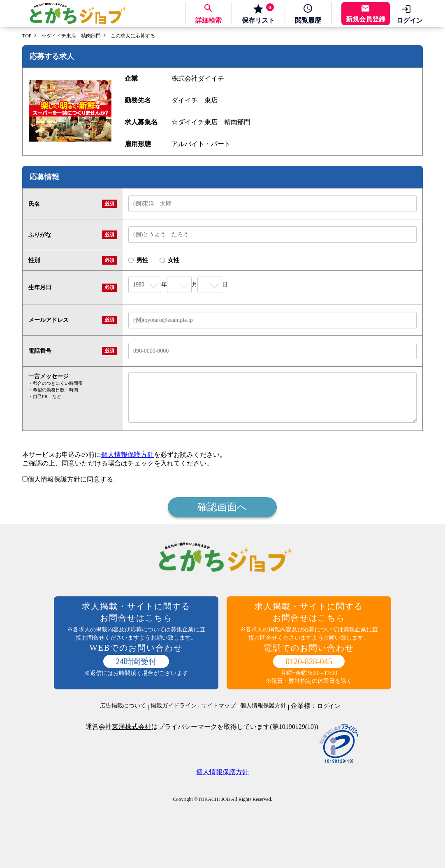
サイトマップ (218, 706)
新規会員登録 (366, 19)
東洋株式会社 (132, 727)
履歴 (308, 20)
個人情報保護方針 (127, 455)
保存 (258, 14)
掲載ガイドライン (174, 706)
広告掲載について (123, 706)
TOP (27, 36)
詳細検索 (209, 20)
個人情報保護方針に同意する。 (71, 479)
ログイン (410, 20)
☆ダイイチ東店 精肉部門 (71, 36)
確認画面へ (222, 507)
